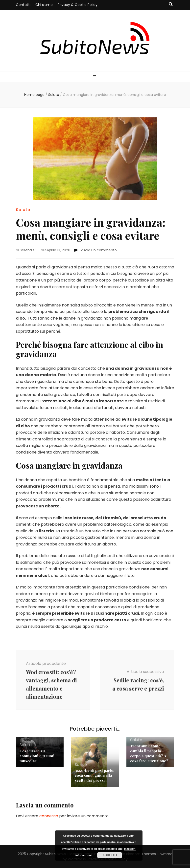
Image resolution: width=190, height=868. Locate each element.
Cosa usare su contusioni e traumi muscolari (37, 756)
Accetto (110, 855)
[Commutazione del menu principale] (95, 77)
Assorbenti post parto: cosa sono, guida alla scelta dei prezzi (95, 775)
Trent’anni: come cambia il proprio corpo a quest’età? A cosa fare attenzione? (149, 753)
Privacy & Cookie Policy (78, 5)
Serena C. (28, 250)
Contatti (23, 5)
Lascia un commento (98, 250)
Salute (23, 210)
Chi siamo (44, 5)
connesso (49, 816)
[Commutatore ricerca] (171, 5)
